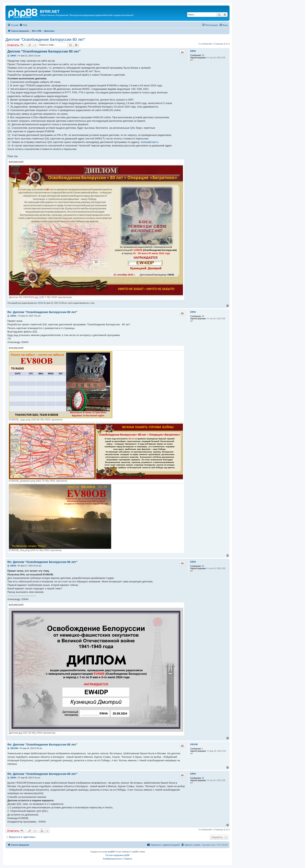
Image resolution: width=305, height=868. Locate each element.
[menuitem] (23, 25)
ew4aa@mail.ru (150, 142)
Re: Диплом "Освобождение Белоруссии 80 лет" (42, 312)
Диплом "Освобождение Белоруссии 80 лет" (45, 39)
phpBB (111, 852)
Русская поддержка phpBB (117, 855)
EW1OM (194, 744)
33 (203, 55)
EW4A (193, 51)
